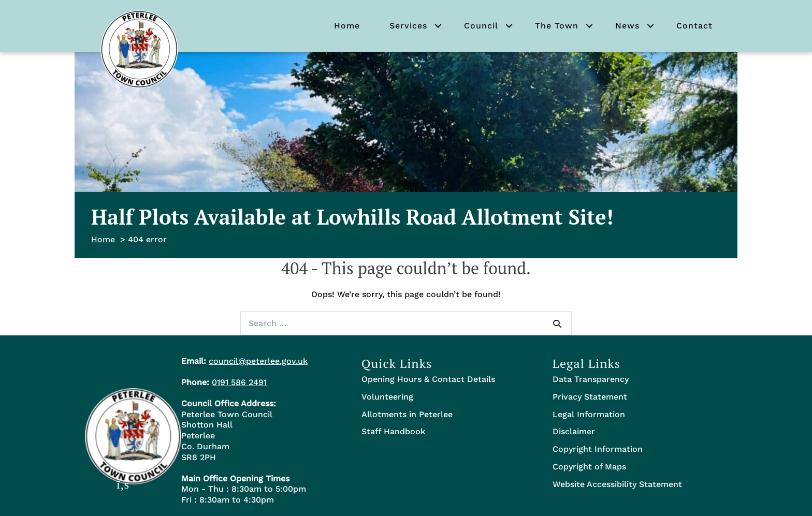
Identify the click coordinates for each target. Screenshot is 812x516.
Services (408, 26)
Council (481, 26)
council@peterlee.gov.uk (258, 361)
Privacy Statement (590, 397)
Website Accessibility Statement (617, 484)
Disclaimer (574, 431)
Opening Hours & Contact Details (428, 379)
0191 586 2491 (239, 382)
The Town (557, 26)
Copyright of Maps (589, 467)
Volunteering (387, 397)
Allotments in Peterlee (407, 414)
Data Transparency (591, 379)
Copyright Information (598, 449)
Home (347, 26)
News (627, 26)
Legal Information (589, 414)
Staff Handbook (393, 431)
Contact (694, 26)
